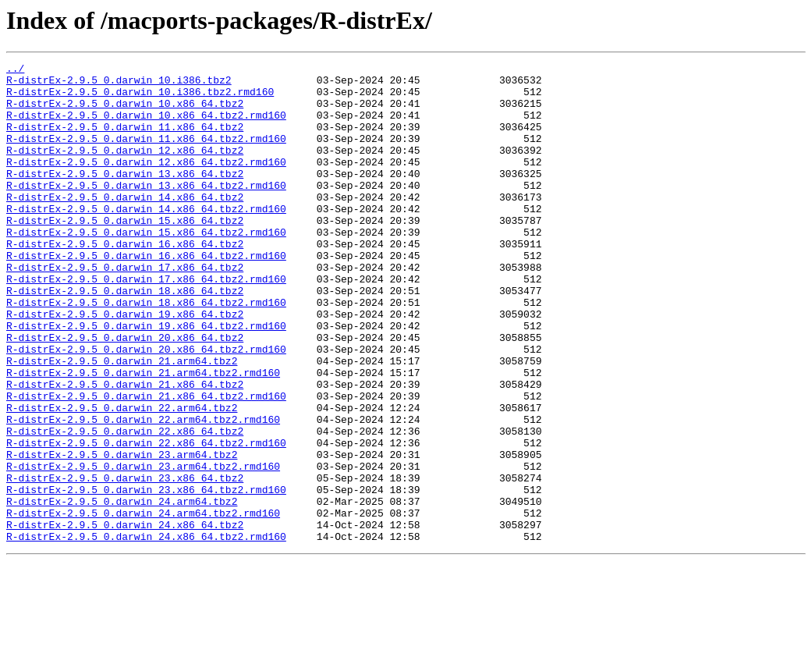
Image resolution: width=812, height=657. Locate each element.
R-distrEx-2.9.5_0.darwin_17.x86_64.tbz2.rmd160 (146, 323)
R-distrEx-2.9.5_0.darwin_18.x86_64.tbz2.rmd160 (146, 351)
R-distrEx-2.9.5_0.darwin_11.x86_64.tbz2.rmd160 (146, 154)
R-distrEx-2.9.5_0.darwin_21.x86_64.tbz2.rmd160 (146, 463)
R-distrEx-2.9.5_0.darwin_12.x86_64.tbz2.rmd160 (146, 183)
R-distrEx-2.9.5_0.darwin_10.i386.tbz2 (119, 84)
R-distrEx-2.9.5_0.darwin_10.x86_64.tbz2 (125, 112)
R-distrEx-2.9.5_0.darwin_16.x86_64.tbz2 (125, 281)
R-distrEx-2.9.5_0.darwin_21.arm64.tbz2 (122, 421)
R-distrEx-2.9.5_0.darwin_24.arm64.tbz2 (122, 590)
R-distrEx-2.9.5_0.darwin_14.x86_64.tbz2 (125, 225)
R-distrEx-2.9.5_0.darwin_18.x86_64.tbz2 (125, 337)
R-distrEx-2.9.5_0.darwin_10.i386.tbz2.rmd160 (140, 98)
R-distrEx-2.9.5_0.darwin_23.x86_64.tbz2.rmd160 (146, 576)
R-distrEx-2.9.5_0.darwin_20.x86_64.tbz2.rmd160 (146, 407)
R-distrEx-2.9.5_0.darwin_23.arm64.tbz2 (122, 534)
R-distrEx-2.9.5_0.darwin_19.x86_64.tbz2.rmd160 (146, 379)
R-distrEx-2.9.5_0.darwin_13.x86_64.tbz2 (125, 197)
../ (15, 70)
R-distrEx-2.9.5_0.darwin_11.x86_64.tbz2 (125, 140)
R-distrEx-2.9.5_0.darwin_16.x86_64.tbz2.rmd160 (146, 295)
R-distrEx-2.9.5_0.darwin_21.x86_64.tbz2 (125, 449)
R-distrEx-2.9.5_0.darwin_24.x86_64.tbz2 (125, 618)
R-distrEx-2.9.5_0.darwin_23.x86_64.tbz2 (125, 562)
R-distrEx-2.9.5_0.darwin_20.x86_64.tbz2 (125, 393)
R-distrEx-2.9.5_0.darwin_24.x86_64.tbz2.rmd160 (146, 632)
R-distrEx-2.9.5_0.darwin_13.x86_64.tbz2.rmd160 (146, 211)
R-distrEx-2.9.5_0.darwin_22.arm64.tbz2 (122, 478)
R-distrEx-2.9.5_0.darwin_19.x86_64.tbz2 (125, 365)
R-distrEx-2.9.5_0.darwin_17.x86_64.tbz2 (125, 309)
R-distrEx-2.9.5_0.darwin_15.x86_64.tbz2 (125, 253)
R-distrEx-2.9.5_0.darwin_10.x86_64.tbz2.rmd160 (146, 126)
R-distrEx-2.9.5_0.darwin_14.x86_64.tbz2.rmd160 (146, 239)
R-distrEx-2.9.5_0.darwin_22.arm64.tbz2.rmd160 (143, 492)
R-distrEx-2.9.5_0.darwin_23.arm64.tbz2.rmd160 (143, 548)
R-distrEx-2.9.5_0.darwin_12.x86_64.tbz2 (125, 169)
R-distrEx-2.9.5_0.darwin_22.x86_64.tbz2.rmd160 (146, 520)
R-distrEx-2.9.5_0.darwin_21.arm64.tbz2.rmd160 (143, 435)
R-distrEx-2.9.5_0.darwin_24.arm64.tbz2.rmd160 (143, 604)
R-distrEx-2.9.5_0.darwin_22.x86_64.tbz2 (125, 506)
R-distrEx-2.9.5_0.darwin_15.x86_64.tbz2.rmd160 (146, 267)
